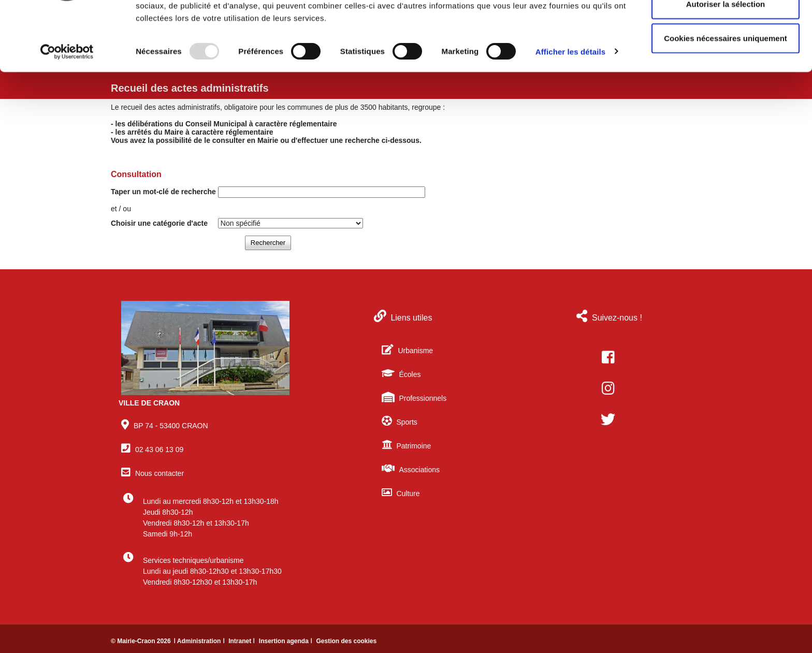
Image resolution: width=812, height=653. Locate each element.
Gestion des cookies (346, 641)
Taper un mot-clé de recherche (163, 192)
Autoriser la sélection (726, 61)
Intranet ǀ (243, 641)
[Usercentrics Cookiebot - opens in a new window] (67, 109)
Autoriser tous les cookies (726, 27)
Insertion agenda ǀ (287, 641)
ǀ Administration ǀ (200, 641)
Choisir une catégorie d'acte (159, 223)
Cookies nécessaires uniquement (726, 95)
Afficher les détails (570, 108)
